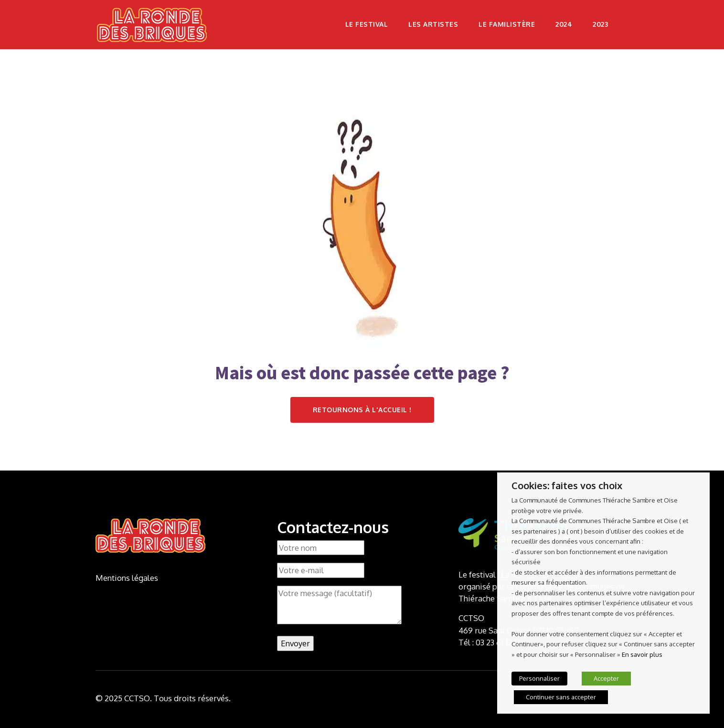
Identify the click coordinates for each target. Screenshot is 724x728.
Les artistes (433, 24)
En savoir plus (642, 654)
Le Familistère (507, 24)
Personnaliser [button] (539, 678)
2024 (564, 24)
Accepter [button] (606, 678)
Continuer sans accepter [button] (561, 697)
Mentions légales (127, 578)
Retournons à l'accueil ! (362, 410)
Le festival (367, 24)
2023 (600, 24)
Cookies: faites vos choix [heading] (567, 485)
